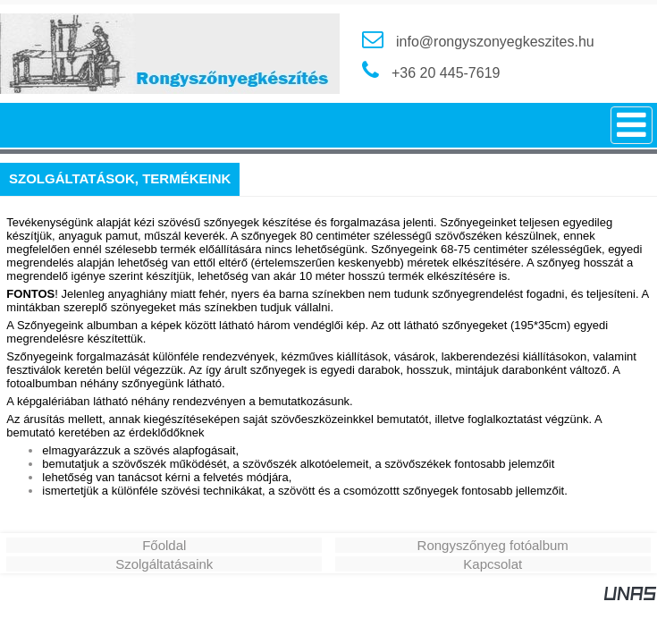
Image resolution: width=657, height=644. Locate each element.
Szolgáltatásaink (164, 564)
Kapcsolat (493, 564)
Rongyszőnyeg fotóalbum (493, 545)
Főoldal (164, 545)
